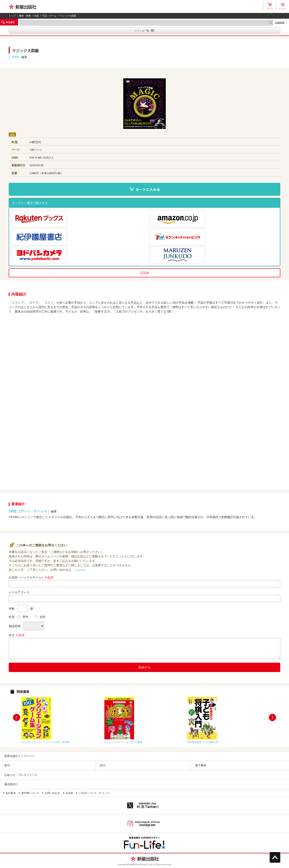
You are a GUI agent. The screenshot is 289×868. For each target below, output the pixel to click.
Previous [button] (17, 717)
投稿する (144, 667)
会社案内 (11, 793)
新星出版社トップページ (19, 756)
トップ (12, 16)
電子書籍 (201, 765)
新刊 (7, 765)
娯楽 (37, 16)
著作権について (30, 793)
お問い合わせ (52, 793)
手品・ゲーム (49, 16)
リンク (106, 793)
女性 (40, 617)
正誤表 (144, 273)
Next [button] (272, 717)
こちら (79, 570)
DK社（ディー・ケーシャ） (30, 511)
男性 (23, 617)
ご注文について (88, 793)
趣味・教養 (25, 16)
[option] (62, 719)
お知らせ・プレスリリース (21, 775)
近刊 (102, 765)
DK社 (16, 57)
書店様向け (11, 784)
